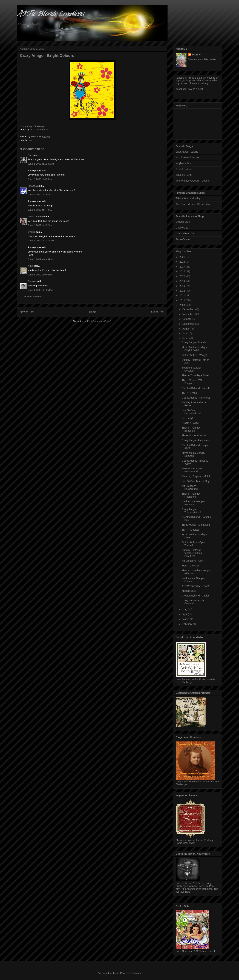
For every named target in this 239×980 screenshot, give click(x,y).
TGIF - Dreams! (190, 566)
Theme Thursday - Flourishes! (192, 495)
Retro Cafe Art (184, 239)
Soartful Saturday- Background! (192, 470)
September (189, 324)
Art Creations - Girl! (192, 561)
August (187, 329)
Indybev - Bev (183, 163)
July (185, 333)
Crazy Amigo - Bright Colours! (193, 602)
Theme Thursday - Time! (195, 375)
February (188, 624)
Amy (30, 266)
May (185, 610)
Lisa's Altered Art (185, 233)
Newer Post (27, 312)
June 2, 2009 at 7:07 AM (40, 194)
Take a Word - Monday (188, 198)
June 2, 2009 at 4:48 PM (40, 259)
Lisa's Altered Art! (39, 130)
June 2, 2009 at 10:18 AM (41, 241)
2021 (182, 257)
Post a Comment (33, 297)
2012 (182, 291)
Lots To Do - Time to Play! (196, 481)
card (30, 140)
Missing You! (189, 591)
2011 (182, 295)
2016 (182, 271)
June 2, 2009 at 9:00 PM (40, 275)
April (185, 614)
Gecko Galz (182, 228)
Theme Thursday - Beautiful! (192, 429)
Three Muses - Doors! (194, 435)
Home (93, 312)
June (185, 338)
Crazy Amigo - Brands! (194, 342)
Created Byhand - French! (196, 388)
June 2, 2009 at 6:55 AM (40, 179)
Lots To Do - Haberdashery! (191, 412)
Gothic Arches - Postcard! (196, 398)
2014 (182, 281)
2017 (182, 267)
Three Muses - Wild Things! (192, 382)
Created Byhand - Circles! (196, 596)
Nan (30, 155)
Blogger (137, 973)
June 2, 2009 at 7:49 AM (40, 210)
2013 (182, 286)
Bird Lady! (187, 418)
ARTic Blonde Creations (50, 15)
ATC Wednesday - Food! (195, 586)
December (188, 309)
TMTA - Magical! (191, 530)
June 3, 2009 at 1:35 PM (40, 290)
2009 (182, 305)
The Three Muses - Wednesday (193, 204)
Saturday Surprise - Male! (196, 476)
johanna (32, 186)
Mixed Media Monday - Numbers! (194, 454)
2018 (182, 262)
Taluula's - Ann (184, 175)
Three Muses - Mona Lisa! (196, 525)
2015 (182, 276)
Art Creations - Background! (190, 487)
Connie (32, 281)
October (187, 319)
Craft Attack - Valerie (187, 152)
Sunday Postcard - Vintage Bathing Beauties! (192, 553)
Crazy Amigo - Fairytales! (195, 440)
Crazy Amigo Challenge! (32, 126)
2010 (182, 300)
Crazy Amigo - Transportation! (191, 511)
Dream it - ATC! (190, 423)
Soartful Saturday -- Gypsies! (192, 369)
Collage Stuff (183, 222)
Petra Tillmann (36, 217)
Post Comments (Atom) (99, 321)
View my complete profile (202, 59)
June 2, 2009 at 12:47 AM (41, 164)
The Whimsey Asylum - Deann (192, 181)
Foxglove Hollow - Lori (188, 158)
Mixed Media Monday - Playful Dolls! (194, 349)
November (188, 314)
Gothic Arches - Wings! (194, 355)
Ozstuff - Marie (184, 169)
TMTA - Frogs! (189, 393)
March (186, 619)
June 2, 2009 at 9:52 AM (40, 225)
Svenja (32, 232)
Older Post (158, 312)
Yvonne (196, 55)
